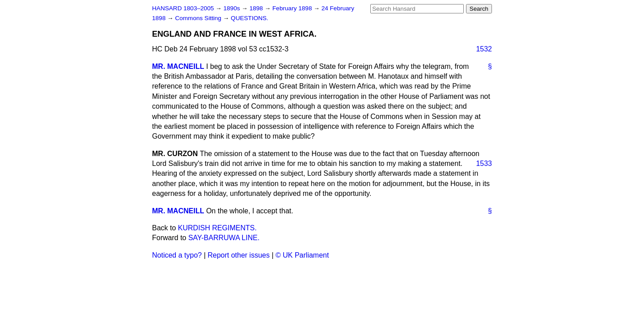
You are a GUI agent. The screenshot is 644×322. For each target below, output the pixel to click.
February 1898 (293, 8)
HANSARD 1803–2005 (183, 8)
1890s (232, 8)
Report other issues (239, 255)
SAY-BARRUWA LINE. (224, 238)
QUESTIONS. (250, 18)
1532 (484, 49)
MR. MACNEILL (178, 66)
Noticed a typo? (177, 255)
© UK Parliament (302, 255)
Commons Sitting (199, 18)
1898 (257, 8)
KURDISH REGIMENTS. (217, 228)
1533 (484, 163)
